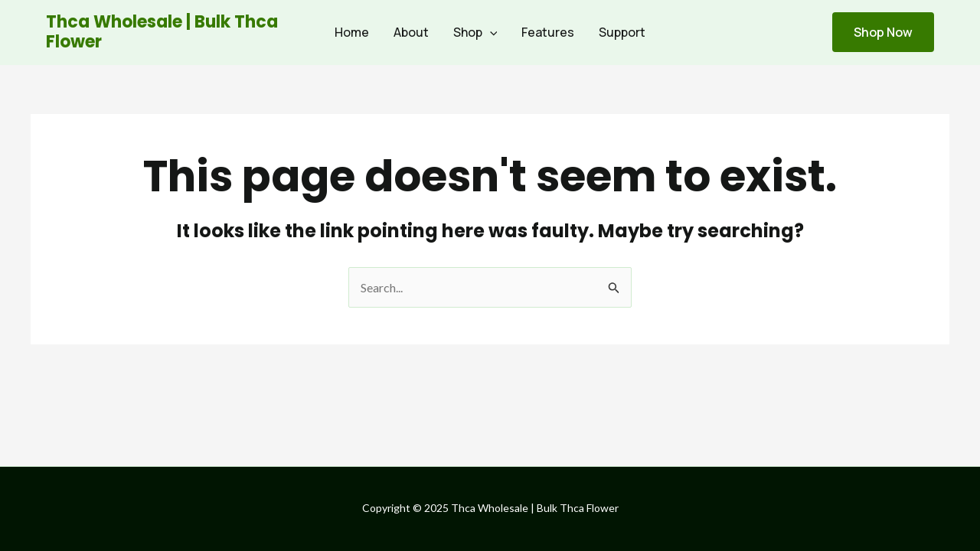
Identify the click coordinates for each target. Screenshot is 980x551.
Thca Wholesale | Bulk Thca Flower (162, 32)
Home (352, 32)
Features (548, 32)
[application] (490, 32)
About (411, 32)
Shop (475, 32)
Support (622, 32)
